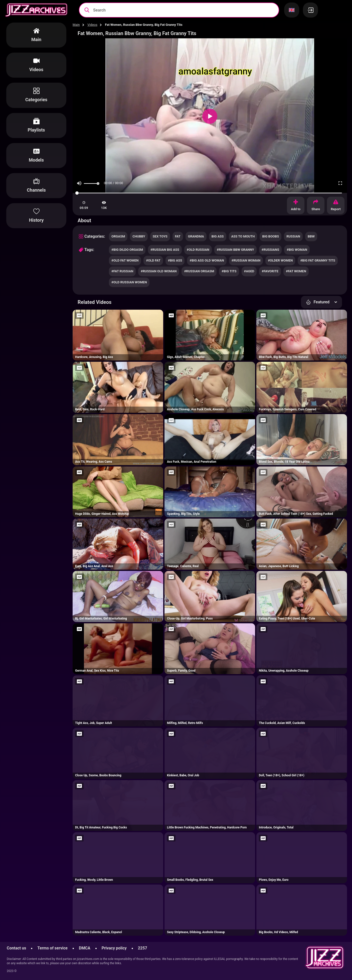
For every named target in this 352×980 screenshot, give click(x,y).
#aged (249, 271)
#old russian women (129, 282)
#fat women (296, 271)
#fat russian (122, 271)
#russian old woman (159, 271)
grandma (196, 236)
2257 (143, 948)
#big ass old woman (207, 260)
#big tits (229, 271)
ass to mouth (243, 236)
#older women (280, 260)
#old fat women (125, 260)
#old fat (153, 260)
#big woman (297, 250)
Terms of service (52, 948)
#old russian (198, 250)
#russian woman (246, 260)
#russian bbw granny (235, 250)
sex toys (160, 236)
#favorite (270, 271)
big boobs (271, 236)
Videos (92, 25)
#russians (270, 250)
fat (178, 236)
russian (293, 236)
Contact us (16, 948)
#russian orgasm (199, 271)
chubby (139, 236)
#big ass (175, 260)
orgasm (118, 236)
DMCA (85, 948)
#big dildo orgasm (127, 250)
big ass (218, 236)
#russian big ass (165, 250)
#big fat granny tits (318, 260)
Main (76, 25)
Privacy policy (114, 948)
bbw (311, 236)
